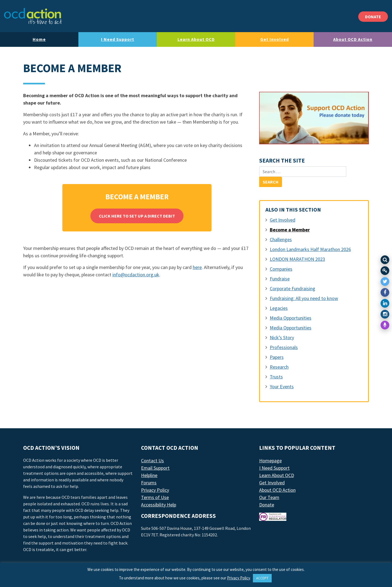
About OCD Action (353, 39)
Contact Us (152, 461)
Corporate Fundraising (293, 288)
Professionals (284, 347)
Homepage (270, 461)
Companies (281, 269)
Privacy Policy (155, 490)
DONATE (373, 17)
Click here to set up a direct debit (137, 216)
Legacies (279, 308)
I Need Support (118, 39)
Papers (277, 357)
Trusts (276, 377)
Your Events (282, 386)
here (197, 267)
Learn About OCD (196, 39)
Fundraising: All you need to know (304, 298)
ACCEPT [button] (262, 578)
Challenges (281, 239)
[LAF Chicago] (33, 16)
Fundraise (280, 279)
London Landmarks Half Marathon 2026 (310, 249)
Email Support (155, 468)
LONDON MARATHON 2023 (297, 259)
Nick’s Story (282, 337)
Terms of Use (155, 497)
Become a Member (290, 230)
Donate (267, 505)
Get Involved (275, 39)
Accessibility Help (159, 505)
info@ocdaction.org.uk (136, 275)
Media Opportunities (291, 318)
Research (279, 367)
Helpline (149, 475)
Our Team (269, 497)
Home (39, 39)
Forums (149, 483)
